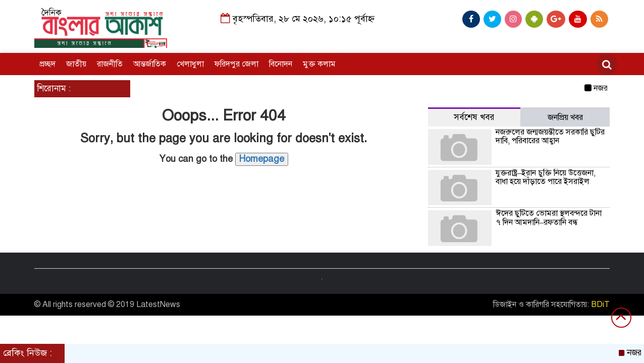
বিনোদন (281, 64)
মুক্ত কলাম (319, 64)
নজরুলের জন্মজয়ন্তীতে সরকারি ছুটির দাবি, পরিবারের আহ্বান (550, 137)
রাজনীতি (110, 64)
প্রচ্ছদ (47, 64)
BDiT (600, 305)
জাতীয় (76, 64)
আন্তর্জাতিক (150, 64)
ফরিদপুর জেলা (236, 64)
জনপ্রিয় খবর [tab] (565, 117)
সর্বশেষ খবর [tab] (474, 117)
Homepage (262, 159)
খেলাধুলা (190, 64)
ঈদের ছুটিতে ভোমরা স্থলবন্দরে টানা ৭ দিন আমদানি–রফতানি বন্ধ (549, 218)
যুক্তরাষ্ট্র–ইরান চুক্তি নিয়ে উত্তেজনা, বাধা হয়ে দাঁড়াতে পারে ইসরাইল (546, 177)
